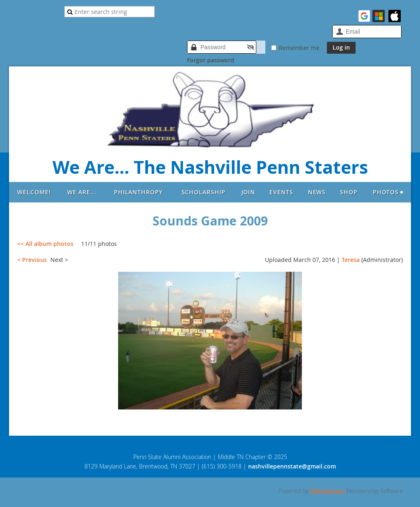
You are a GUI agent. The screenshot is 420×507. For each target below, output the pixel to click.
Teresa (351, 260)
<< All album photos (45, 244)
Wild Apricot (327, 491)
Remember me (299, 48)
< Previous (32, 260)
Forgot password (211, 60)
